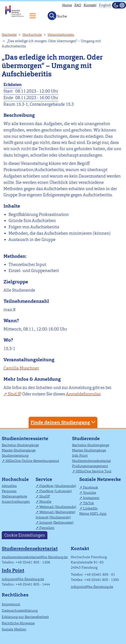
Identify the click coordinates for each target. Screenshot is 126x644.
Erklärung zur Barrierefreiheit (25, 617)
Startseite (9, 35)
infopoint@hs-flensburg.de (23, 579)
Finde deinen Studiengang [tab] (64, 422)
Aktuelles (9, 486)
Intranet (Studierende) (53, 517)
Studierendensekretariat (91, 461)
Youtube (90, 493)
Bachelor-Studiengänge (20, 445)
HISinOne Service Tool (94, 471)
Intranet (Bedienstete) (56, 523)
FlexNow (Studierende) (58, 486)
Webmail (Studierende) (58, 507)
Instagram (91, 498)
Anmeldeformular (83, 394)
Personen (9, 491)
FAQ (78, 5)
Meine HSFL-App (93, 514)
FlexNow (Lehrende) (56, 491)
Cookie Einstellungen (25, 535)
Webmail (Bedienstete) (57, 512)
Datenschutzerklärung (20, 610)
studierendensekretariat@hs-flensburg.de (35, 557)
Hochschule (32, 35)
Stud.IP (14, 394)
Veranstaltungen (61, 35)
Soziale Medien (14, 629)
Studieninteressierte (25, 438)
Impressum (11, 604)
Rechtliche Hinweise (18, 623)
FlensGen (47, 528)
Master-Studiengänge (19, 450)
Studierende (86, 438)
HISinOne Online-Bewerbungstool (32, 461)
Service (44, 479)
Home (67, 5)
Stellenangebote (14, 496)
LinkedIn (90, 508)
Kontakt (90, 5)
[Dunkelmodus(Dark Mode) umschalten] (119, 5)
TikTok (88, 503)
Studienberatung (15, 455)
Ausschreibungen (16, 502)
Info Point (80, 455)
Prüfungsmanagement (90, 466)
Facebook (91, 487)
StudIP (45, 496)
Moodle (45, 502)
